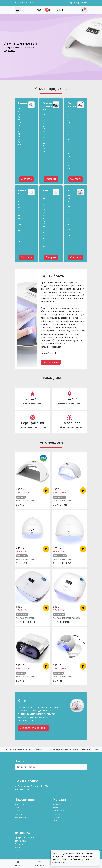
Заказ (55, 807)
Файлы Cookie (59, 862)
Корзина (57, 804)
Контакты (19, 804)
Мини (17, 847)
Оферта (19, 807)
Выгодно (19, 844)
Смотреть (26, 179)
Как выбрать (21, 817)
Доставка (57, 814)
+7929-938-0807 (24, 3)
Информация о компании (34, 728)
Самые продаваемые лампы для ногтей (70, 749)
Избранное (58, 811)
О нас (17, 811)
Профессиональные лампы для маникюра (25, 749)
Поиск (56, 820)
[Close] (97, 858)
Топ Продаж (21, 841)
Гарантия (19, 814)
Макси (18, 851)
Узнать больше (51, 362)
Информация (78, 3)
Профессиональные (25, 838)
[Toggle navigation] (18, 10)
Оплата (56, 817)
